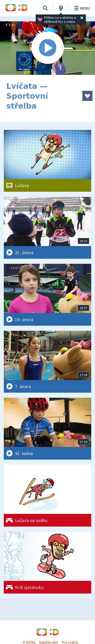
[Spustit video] (48, 48)
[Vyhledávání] (45, 8)
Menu (81, 8)
